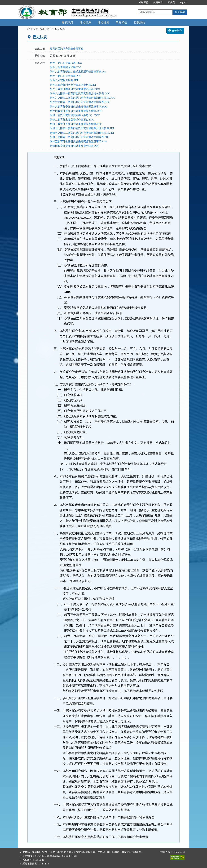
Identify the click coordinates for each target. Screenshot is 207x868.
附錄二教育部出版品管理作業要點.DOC (72, 120)
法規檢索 (103, 22)
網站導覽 (144, 2)
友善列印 (175, 31)
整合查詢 (180, 12)
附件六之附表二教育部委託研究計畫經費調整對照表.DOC (83, 98)
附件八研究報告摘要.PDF (64, 80)
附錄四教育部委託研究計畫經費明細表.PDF (74, 146)
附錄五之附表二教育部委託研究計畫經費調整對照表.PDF (82, 133)
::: (133, 2)
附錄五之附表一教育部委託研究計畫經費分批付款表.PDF (82, 128)
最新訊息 (67, 22)
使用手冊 (158, 2)
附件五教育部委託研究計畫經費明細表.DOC (75, 89)
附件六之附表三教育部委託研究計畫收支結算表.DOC (80, 102)
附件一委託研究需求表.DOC (66, 63)
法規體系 (85, 22)
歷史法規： (41, 56)
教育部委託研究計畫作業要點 (67, 49)
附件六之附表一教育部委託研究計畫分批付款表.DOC (80, 93)
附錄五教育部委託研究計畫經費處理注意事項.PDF (78, 141)
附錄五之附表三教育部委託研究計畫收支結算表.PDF (80, 137)
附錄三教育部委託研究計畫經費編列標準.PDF (76, 124)
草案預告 (121, 22)
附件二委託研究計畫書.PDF (65, 76)
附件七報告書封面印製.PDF (65, 67)
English (183, 2)
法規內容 (45, 29)
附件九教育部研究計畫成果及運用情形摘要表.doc (78, 72)
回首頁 (171, 2)
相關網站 (139, 22)
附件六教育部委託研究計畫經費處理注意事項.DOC (79, 107)
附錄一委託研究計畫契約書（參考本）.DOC (75, 115)
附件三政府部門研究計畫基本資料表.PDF (73, 85)
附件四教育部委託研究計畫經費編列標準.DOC (76, 111)
